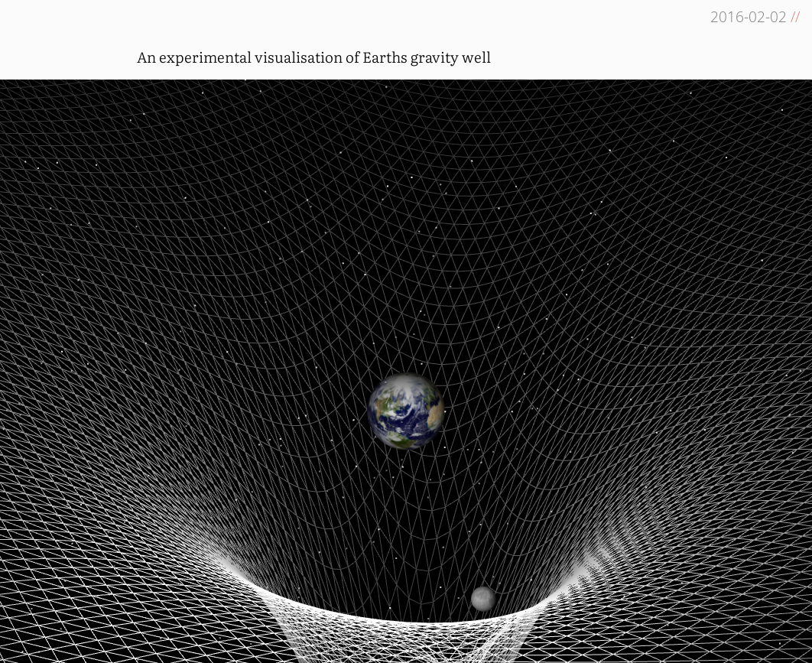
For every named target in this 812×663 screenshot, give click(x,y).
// (795, 16)
